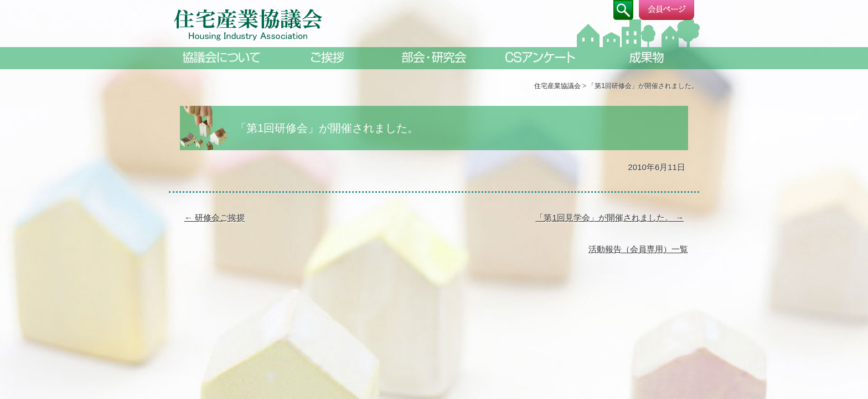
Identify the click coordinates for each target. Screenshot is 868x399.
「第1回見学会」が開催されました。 (609, 218)
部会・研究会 (434, 57)
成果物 (647, 57)
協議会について (221, 57)
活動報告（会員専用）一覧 (638, 249)
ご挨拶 (328, 57)
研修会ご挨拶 (215, 218)
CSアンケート (540, 57)
